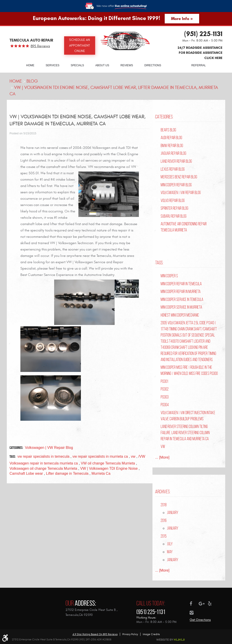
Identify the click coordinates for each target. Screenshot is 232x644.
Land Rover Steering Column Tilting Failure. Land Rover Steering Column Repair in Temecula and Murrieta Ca (185, 433)
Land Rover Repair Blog (176, 161)
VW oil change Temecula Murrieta (108, 463)
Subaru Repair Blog (174, 216)
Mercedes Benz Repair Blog (179, 177)
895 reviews (40, 46)
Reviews (127, 65)
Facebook (194, 604)
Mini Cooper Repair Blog (176, 185)
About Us (102, 65)
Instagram (194, 613)
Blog (176, 65)
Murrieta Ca (101, 473)
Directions (153, 65)
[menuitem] (30, 65)
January (173, 512)
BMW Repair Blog (172, 146)
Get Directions (200, 620)
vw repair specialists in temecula (43, 456)
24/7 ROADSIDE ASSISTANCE (200, 53)
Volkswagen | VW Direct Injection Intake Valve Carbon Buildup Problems (188, 416)
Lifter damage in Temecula (67, 473)
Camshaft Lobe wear (26, 473)
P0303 (165, 397)
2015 (164, 536)
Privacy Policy (130, 634)
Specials (77, 65)
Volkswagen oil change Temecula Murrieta (43, 468)
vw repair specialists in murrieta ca (100, 456)
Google (203, 604)
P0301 (164, 381)
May (170, 552)
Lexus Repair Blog (173, 169)
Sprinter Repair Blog (174, 208)
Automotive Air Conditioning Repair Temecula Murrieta (184, 227)
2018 (164, 505)
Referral (199, 65)
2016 (164, 520)
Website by (171, 640)
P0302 (165, 389)
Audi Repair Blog (171, 138)
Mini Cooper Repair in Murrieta (181, 291)
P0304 (165, 405)
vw (133, 456)
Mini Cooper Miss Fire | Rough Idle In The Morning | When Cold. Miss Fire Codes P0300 (189, 370)
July (170, 544)
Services (52, 65)
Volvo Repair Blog (173, 200)
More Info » (182, 19)
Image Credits (151, 634)
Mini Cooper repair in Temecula (181, 284)
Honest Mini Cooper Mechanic (180, 315)
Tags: (159, 263)
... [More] (162, 457)
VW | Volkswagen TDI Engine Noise (109, 468)
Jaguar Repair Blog (173, 153)
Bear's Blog (168, 130)
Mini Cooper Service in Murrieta (181, 307)
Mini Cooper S (169, 276)
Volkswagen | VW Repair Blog (49, 448)
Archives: (163, 492)
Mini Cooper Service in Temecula (182, 299)
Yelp (212, 604)
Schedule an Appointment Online (80, 45)
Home (30, 65)
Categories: (164, 117)
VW (163, 446)
